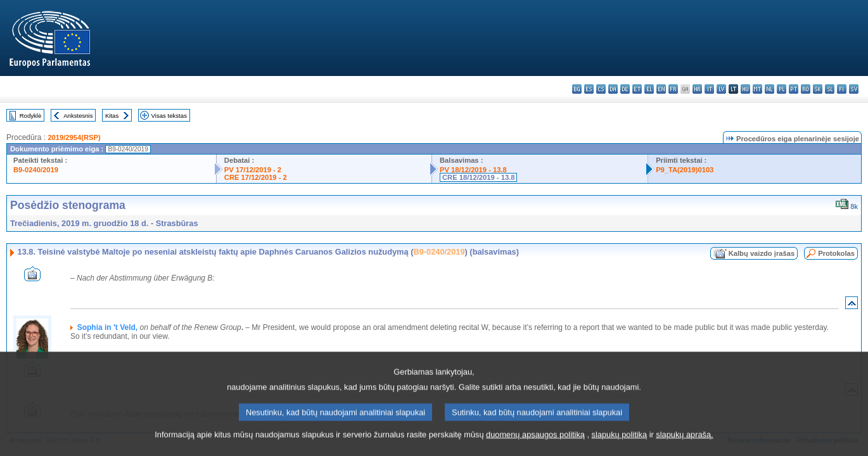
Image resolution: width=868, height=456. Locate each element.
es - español (589, 89)
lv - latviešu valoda (721, 89)
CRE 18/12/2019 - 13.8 (478, 177)
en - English (661, 89)
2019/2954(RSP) (74, 137)
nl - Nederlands (769, 89)
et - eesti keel (637, 89)
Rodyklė (31, 116)
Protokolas (836, 253)
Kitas (112, 116)
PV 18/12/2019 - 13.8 (473, 170)
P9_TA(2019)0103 (685, 170)
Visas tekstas (169, 116)
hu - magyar (745, 89)
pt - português (794, 89)
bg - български (577, 89)
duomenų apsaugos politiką (535, 446)
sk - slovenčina (818, 89)
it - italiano (709, 89)
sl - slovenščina (830, 89)
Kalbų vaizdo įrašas (762, 253)
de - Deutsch (625, 89)
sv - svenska (854, 89)
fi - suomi (842, 89)
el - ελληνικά (649, 89)
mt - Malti (757, 89)
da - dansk (613, 89)
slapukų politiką (620, 446)
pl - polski (782, 89)
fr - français (673, 89)
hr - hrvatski (697, 89)
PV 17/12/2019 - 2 (253, 170)
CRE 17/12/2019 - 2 (256, 177)
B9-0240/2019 (36, 170)
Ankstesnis (78, 116)
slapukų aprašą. (684, 446)
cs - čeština (601, 89)
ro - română (806, 89)
